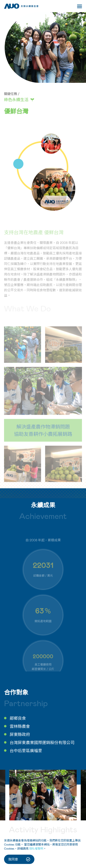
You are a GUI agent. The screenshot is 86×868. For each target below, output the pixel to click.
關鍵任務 (11, 94)
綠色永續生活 (16, 99)
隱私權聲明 (36, 848)
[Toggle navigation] (80, 7)
